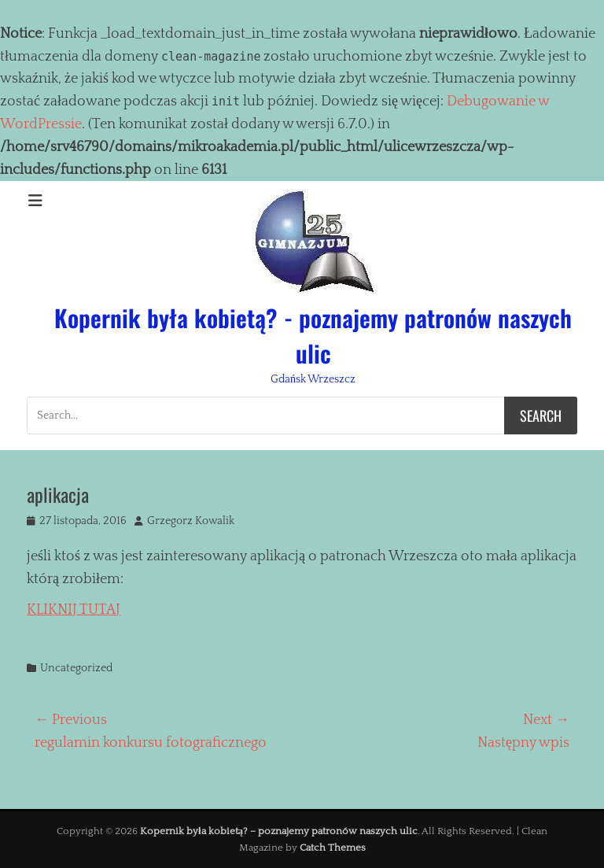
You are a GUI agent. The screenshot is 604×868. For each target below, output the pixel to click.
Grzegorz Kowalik (191, 521)
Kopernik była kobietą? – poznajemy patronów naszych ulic (279, 831)
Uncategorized (76, 668)
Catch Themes (333, 848)
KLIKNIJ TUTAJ (74, 610)
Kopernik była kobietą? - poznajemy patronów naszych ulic (313, 335)
